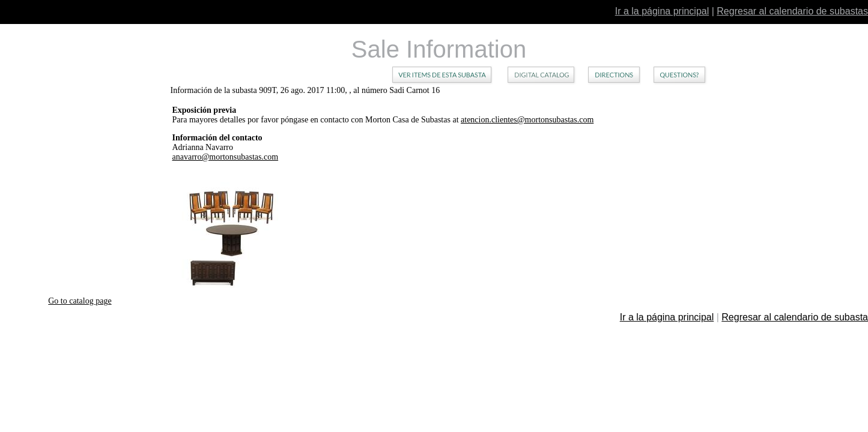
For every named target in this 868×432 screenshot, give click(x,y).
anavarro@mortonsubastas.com (226, 157)
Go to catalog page (80, 301)
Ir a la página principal (662, 11)
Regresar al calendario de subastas (792, 11)
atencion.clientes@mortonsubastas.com (527, 120)
